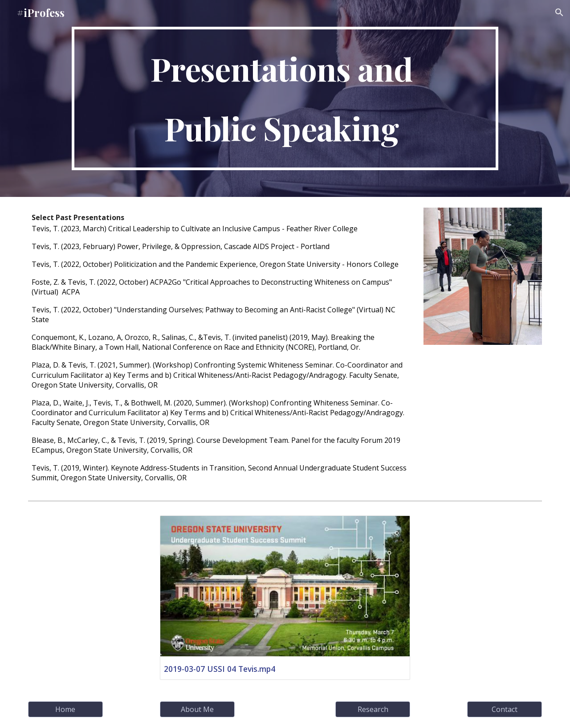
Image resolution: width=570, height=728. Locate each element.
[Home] (65, 709)
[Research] (373, 709)
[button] (559, 12)
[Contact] (505, 709)
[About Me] (197, 709)
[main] (285, 98)
